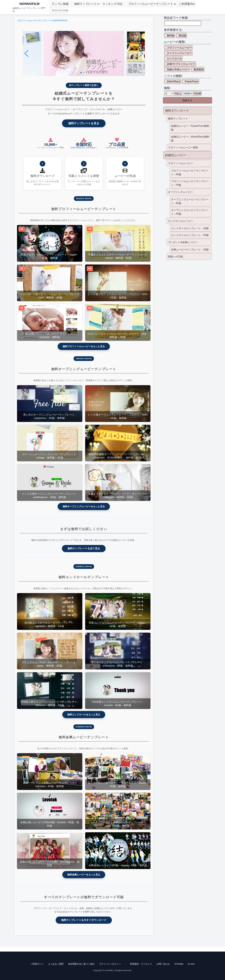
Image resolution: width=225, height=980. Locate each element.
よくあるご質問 (56, 964)
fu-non (191, 964)
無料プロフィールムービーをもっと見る (84, 346)
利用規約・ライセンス (141, 964)
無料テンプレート (85, 4)
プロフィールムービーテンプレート (151, 4)
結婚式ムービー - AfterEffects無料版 (190, 139)
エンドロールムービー (180, 221)
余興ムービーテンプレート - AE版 (190, 249)
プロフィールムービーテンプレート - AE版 (190, 172)
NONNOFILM (29, 4)
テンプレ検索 (60, 4)
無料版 (171, 35)
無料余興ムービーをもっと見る (84, 875)
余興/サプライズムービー (181, 64)
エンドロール (174, 58)
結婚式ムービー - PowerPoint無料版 (190, 128)
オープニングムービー (179, 53)
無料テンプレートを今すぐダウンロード (84, 920)
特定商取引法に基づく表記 (81, 964)
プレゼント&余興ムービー (183, 242)
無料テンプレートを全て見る (84, 548)
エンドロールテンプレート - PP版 (190, 235)
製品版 (182, 35)
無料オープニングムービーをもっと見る (84, 506)
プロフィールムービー (179, 48)
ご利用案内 (186, 4)
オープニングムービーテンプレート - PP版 (190, 212)
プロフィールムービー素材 (183, 147)
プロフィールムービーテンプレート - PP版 (190, 183)
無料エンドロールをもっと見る (84, 714)
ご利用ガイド (37, 964)
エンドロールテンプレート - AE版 (190, 228)
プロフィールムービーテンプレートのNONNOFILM (42, 21)
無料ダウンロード (177, 110)
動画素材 (199, 69)
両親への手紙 (175, 257)
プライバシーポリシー (110, 964)
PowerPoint (192, 81)
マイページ (59, 10)
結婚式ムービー (176, 155)
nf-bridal (179, 964)
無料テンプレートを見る (84, 123)
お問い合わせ (163, 964)
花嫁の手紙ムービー (178, 69)
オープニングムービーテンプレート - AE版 (190, 201)
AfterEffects (174, 81)
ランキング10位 (112, 4)
